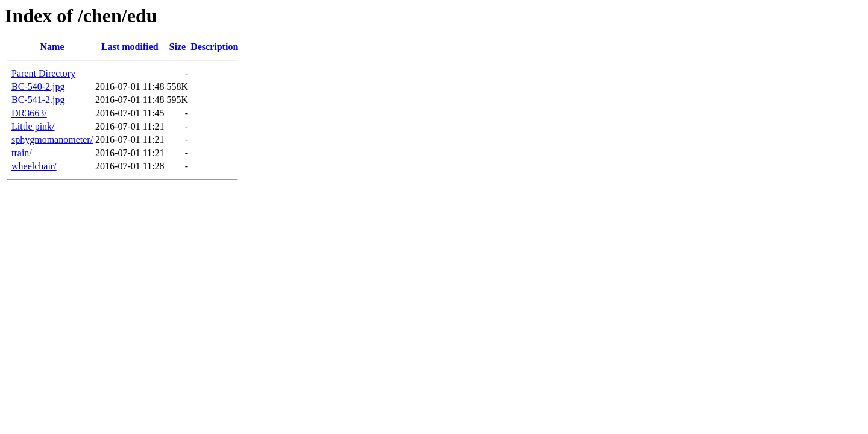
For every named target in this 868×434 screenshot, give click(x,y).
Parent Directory (43, 73)
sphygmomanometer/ (52, 140)
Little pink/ (33, 126)
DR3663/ (29, 113)
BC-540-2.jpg (38, 86)
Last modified (130, 47)
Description (214, 47)
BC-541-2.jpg (38, 100)
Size (178, 47)
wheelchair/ (34, 166)
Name (52, 47)
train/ (22, 153)
